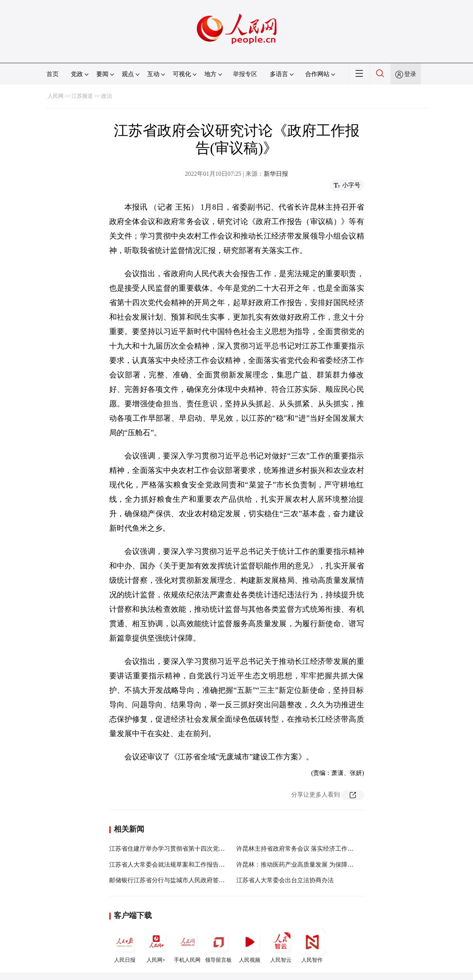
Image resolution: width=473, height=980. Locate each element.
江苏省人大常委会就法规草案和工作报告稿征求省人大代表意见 (194, 865)
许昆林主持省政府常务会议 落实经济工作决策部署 (304, 849)
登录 (410, 74)
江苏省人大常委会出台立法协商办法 (285, 880)
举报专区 (245, 74)
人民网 (56, 96)
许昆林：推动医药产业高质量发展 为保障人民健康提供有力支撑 (322, 865)
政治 (107, 96)
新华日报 (276, 174)
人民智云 (281, 946)
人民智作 (312, 946)
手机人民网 (187, 946)
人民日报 (125, 946)
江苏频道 (82, 96)
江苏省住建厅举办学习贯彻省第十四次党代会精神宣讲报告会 (191, 849)
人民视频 (250, 946)
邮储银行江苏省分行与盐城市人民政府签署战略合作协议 (185, 880)
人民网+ (156, 946)
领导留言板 (218, 946)
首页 (53, 74)
